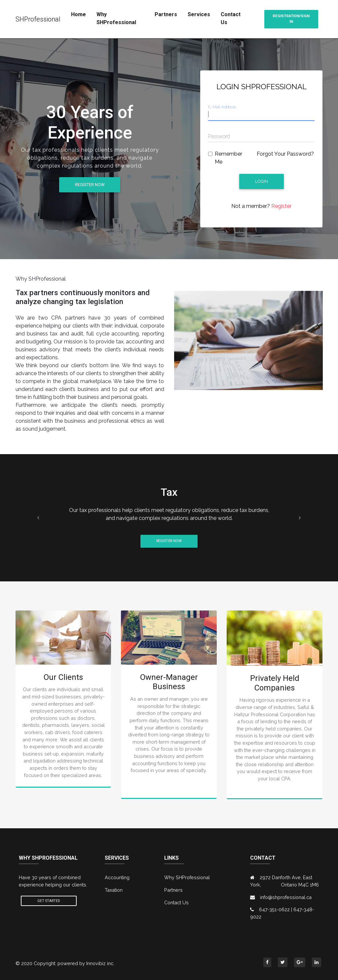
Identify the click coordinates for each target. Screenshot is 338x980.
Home (78, 14)
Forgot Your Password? (285, 154)
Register (281, 206)
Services (199, 14)
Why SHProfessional (116, 18)
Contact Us (231, 18)
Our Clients (63, 677)
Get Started (49, 901)
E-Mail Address (222, 107)
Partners (166, 14)
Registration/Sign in (291, 19)
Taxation (114, 890)
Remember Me (228, 158)
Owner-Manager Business (169, 682)
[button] (39, 518)
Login (262, 181)
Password (219, 136)
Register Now (90, 185)
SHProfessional (38, 19)
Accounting (117, 877)
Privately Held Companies (275, 683)
